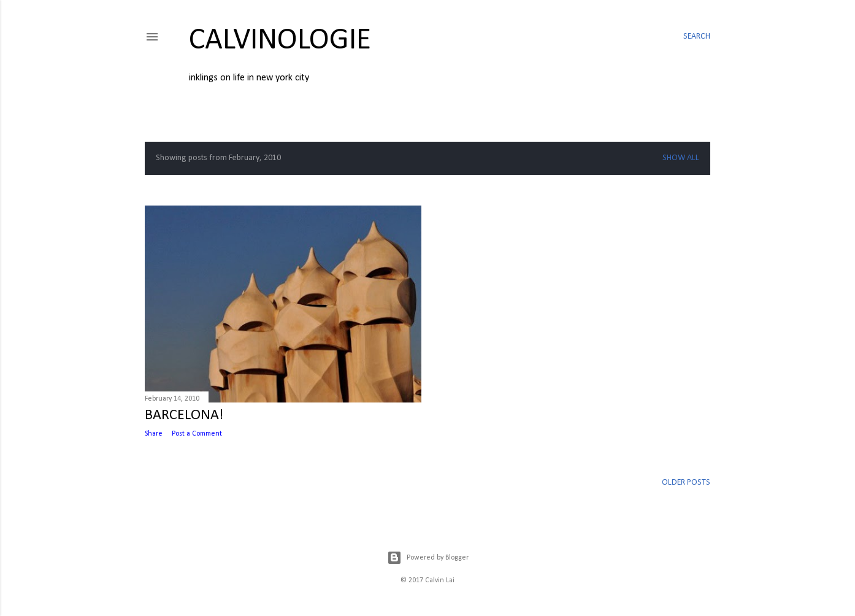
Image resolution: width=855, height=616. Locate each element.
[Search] (697, 37)
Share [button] (154, 434)
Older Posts (686, 483)
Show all (681, 158)
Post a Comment (197, 434)
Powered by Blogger (428, 558)
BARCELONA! (184, 415)
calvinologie (280, 41)
